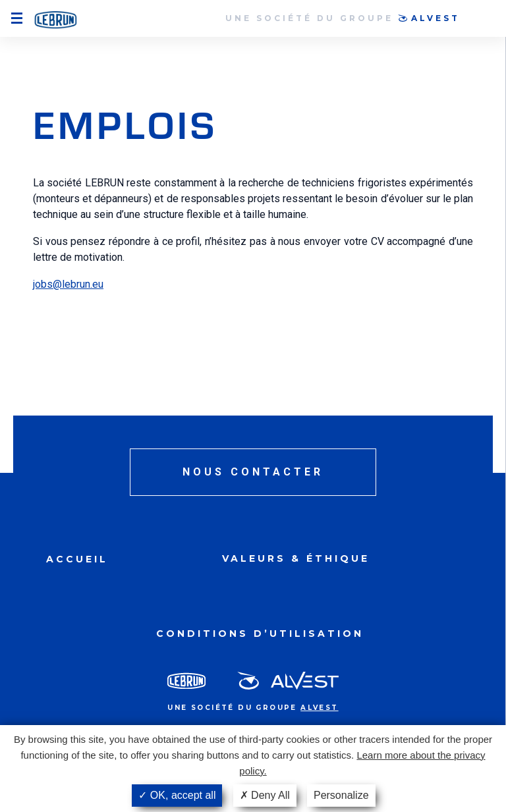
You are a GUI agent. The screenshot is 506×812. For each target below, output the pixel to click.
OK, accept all (177, 795)
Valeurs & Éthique (296, 558)
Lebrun (186, 681)
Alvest (436, 18)
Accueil (77, 559)
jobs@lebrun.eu (68, 284)
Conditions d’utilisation (260, 634)
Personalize (341, 795)
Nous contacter (253, 472)
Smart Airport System (56, 20)
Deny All (265, 795)
